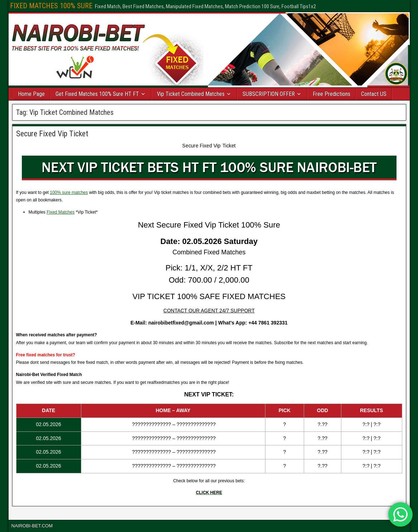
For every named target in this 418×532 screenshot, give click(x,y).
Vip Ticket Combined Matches (191, 94)
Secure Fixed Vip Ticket (52, 134)
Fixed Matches (61, 212)
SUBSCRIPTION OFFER (269, 94)
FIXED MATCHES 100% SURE (51, 6)
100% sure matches (69, 192)
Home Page (31, 94)
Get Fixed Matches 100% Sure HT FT (97, 94)
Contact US (374, 94)
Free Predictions (331, 94)
